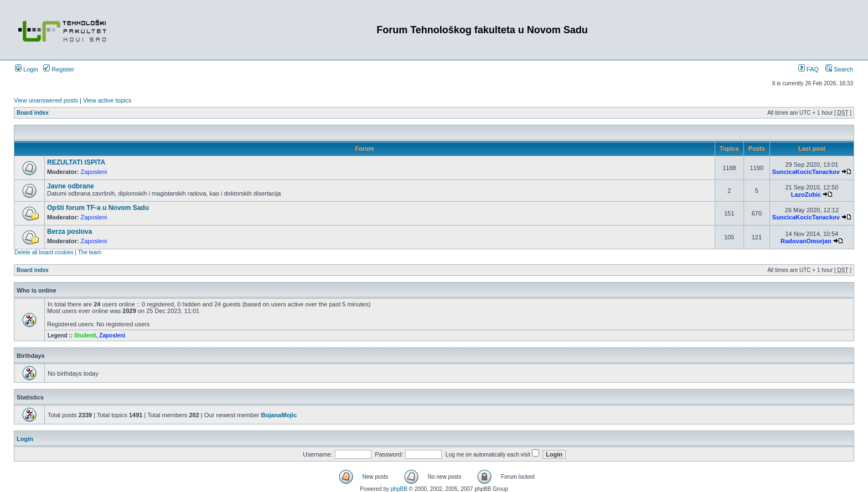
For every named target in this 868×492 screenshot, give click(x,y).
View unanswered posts (46, 100)
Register (59, 69)
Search (839, 69)
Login (27, 69)
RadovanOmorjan (806, 241)
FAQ (808, 69)
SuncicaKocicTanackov (806, 172)
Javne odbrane (71, 186)
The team (90, 252)
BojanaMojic (279, 415)
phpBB (399, 489)
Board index (33, 113)
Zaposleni (94, 172)
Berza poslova (69, 232)
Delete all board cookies (44, 252)
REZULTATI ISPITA (76, 162)
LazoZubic (806, 194)
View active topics (107, 100)
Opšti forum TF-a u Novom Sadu (98, 208)
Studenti (85, 335)
